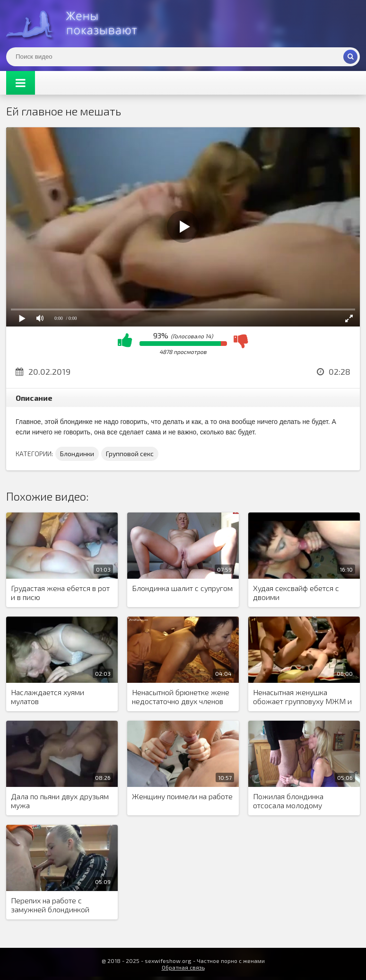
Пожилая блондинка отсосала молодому (288, 801)
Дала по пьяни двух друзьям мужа (60, 801)
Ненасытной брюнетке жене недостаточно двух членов (181, 697)
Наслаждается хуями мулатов (48, 697)
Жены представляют (77, 24)
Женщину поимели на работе (182, 796)
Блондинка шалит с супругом (182, 588)
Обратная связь (183, 967)
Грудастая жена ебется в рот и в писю (60, 592)
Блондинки (77, 454)
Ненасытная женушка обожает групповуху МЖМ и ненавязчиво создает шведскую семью (302, 697)
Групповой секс (130, 454)
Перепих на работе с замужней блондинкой (50, 905)
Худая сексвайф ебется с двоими (296, 592)
